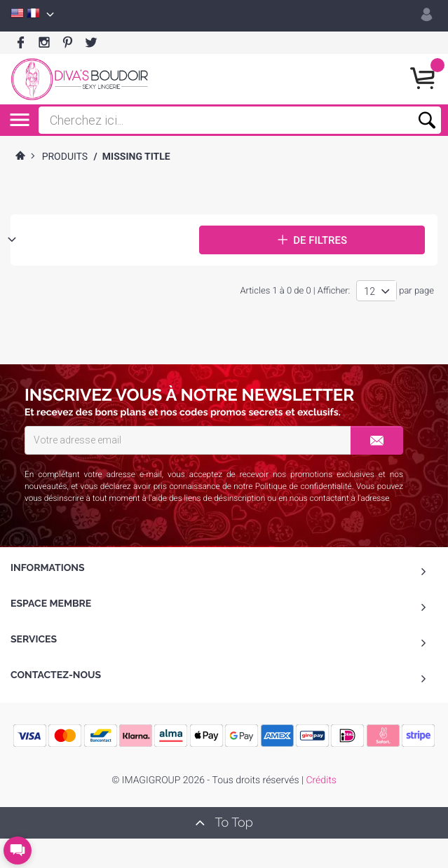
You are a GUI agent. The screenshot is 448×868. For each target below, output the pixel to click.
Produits (65, 157)
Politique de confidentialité (304, 486)
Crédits (321, 780)
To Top (224, 822)
